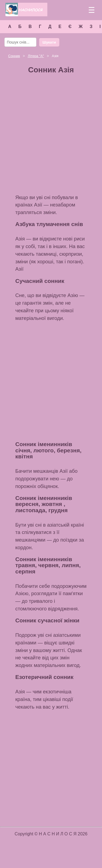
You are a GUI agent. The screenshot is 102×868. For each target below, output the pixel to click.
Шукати (49, 42)
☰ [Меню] (92, 10)
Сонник (14, 56)
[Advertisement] (51, 136)
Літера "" (36, 56)
